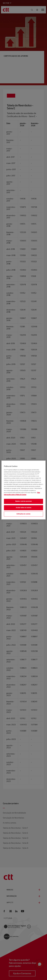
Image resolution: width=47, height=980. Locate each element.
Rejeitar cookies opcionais (24, 501)
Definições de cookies (23, 514)
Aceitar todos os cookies (24, 508)
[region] (24, 490)
